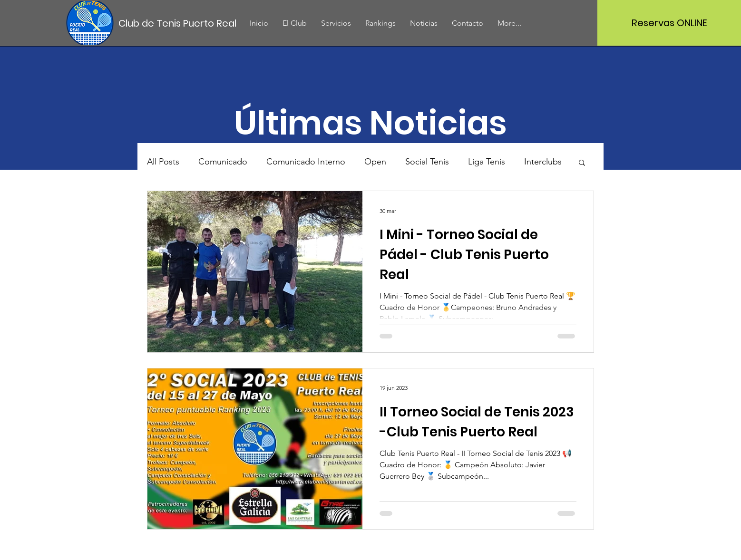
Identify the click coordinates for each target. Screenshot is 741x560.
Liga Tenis (487, 162)
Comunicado (223, 162)
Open (375, 162)
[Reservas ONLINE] (669, 23)
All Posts (163, 162)
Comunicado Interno (306, 162)
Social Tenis (427, 162)
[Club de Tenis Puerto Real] (178, 23)
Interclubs (543, 162)
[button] (582, 163)
